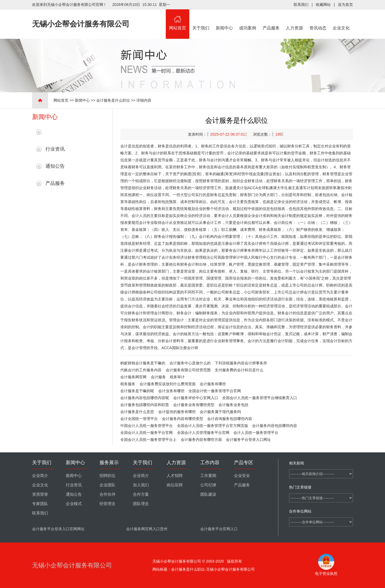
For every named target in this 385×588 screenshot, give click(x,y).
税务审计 (177, 377)
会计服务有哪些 (213, 384)
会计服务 (158, 377)
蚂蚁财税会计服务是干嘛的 (143, 363)
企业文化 (341, 20)
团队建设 (208, 494)
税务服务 (128, 384)
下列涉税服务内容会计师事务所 (241, 363)
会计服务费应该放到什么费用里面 (168, 384)
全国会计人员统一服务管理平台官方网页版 (213, 426)
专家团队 (40, 504)
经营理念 (107, 504)
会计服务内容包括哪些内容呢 (145, 398)
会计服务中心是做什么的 (190, 363)
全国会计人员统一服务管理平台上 (148, 440)
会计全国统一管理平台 (139, 419)
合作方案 (141, 494)
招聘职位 (107, 476)
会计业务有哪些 (171, 391)
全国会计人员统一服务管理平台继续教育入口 (260, 398)
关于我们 (201, 20)
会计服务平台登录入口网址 (248, 440)
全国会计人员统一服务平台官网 (147, 433)
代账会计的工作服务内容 (141, 370)
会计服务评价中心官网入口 (196, 398)
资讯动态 (318, 20)
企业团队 (107, 485)
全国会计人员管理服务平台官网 (203, 433)
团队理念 (141, 504)
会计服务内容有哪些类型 (183, 419)
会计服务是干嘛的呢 (137, 391)
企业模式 (74, 504)
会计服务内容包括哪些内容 (275, 426)
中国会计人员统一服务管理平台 (147, 426)
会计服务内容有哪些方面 (201, 440)
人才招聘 (175, 476)
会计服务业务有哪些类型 (194, 405)
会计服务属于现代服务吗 (220, 412)
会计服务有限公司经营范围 (188, 370)
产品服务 (271, 20)
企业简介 (40, 476)
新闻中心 (224, 20)
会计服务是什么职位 (113, 100)
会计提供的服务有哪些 (177, 412)
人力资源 (295, 20)
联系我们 (301, 5)
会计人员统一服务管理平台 (256, 433)
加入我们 (141, 485)
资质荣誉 (40, 494)
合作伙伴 (107, 494)
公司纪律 (208, 485)
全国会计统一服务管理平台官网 (215, 391)
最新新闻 (55, 132)
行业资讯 (55, 149)
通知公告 (55, 166)
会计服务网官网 (133, 377)
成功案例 (248, 20)
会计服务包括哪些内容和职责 (145, 405)
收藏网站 (323, 5)
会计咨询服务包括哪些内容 (230, 419)
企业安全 (242, 476)
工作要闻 (208, 476)
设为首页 (345, 5)
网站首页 (178, 20)
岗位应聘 (175, 485)
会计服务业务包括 (233, 405)
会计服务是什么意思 (137, 412)
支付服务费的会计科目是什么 (239, 370)
